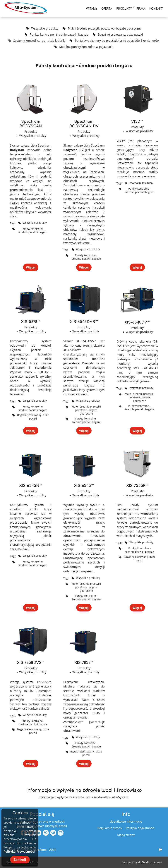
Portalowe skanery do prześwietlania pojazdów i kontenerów (115, 41)
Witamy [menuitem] (92, 8)
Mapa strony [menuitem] (126, 835)
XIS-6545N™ (31, 486)
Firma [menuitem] (141, 8)
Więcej (31, 267)
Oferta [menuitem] (107, 8)
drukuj (158, 850)
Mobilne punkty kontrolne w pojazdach (84, 47)
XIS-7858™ (84, 663)
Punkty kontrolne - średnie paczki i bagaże (57, 35)
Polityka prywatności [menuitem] (140, 828)
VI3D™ (137, 122)
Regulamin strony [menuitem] (110, 828)
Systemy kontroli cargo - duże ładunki (37, 41)
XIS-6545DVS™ (84, 322)
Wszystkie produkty (42, 29)
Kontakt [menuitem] (156, 8)
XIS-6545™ (84, 486)
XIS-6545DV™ (137, 322)
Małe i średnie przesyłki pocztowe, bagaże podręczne (102, 29)
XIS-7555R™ (137, 486)
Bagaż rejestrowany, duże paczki (118, 35)
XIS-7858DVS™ (31, 663)
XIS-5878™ (31, 322)
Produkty (31, 132)
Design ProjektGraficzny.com (142, 862)
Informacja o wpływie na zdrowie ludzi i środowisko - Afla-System (84, 797)
